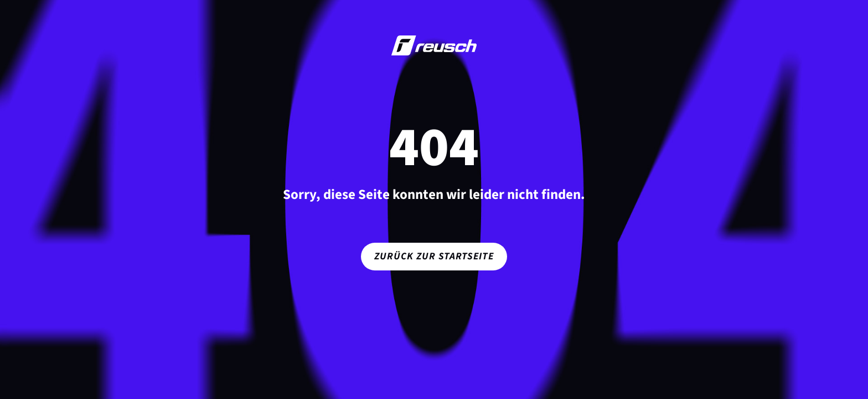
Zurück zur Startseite (434, 256)
